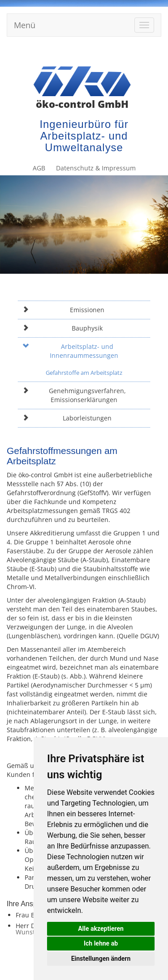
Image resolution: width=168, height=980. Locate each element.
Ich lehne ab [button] (101, 943)
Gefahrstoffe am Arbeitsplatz (84, 373)
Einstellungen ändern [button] (101, 959)
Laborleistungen (67, 418)
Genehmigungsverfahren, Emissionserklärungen (74, 395)
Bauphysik (62, 328)
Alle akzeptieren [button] (101, 929)
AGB (67, 53)
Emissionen (63, 310)
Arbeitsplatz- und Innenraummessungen (70, 351)
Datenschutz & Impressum (119, 53)
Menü (25, 25)
